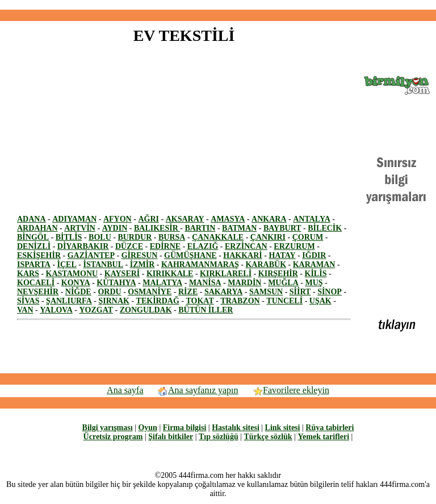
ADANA (32, 219)
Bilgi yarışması (108, 428)
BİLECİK (325, 228)
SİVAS (28, 301)
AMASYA (228, 219)
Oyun (147, 428)
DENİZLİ (34, 246)
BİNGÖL (33, 237)
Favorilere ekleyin (291, 390)
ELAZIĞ (203, 246)
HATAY (282, 255)
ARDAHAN (37, 228)
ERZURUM (294, 246)
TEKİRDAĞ (158, 301)
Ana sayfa (125, 390)
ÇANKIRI (268, 237)
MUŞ (314, 283)
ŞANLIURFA (69, 301)
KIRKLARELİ (226, 274)
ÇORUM (308, 237)
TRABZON (240, 301)
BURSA (172, 237)
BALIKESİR (157, 228)
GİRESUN (140, 255)
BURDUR (135, 237)
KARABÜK (266, 265)
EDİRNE (165, 246)
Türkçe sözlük (268, 437)
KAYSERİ (122, 274)
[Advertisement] (218, 5)
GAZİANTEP (91, 255)
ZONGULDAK (146, 310)
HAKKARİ (242, 255)
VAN (25, 310)
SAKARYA (223, 292)
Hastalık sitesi (236, 428)
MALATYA (162, 283)
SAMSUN (266, 292)
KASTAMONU (72, 274)
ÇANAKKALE (218, 237)
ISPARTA (34, 265)
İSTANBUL (103, 265)
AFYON (118, 219)
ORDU (109, 292)
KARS (28, 274)
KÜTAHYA (116, 283)
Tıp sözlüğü (219, 437)
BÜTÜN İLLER (206, 310)
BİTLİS (69, 237)
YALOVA (56, 310)
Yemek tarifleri (323, 437)
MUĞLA (283, 283)
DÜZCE (129, 246)
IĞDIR (314, 255)
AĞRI (148, 219)
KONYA (76, 283)
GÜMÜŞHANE (190, 255)
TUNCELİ (284, 301)
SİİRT (300, 292)
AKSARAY (185, 219)
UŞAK (320, 301)
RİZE (188, 292)
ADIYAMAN (74, 219)
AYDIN (115, 228)
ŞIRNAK (114, 301)
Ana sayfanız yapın (198, 390)
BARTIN (200, 228)
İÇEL (67, 265)
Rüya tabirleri (330, 428)
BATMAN (239, 228)
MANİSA (205, 283)
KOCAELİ (36, 283)
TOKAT (200, 301)
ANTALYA (312, 219)
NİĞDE (78, 292)
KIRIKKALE (170, 274)
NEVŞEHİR (38, 292)
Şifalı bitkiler (171, 437)
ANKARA (269, 219)
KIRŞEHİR (278, 274)
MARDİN (244, 283)
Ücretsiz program (113, 437)
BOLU (100, 237)
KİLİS (316, 274)
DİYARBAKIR (83, 246)
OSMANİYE (150, 292)
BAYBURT (282, 228)
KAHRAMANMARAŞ (200, 265)
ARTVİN (80, 228)
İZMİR (142, 265)
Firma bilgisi (185, 428)
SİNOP (330, 292)
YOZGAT (96, 310)
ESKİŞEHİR (39, 255)
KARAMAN (314, 265)
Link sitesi (283, 428)
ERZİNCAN (246, 246)
